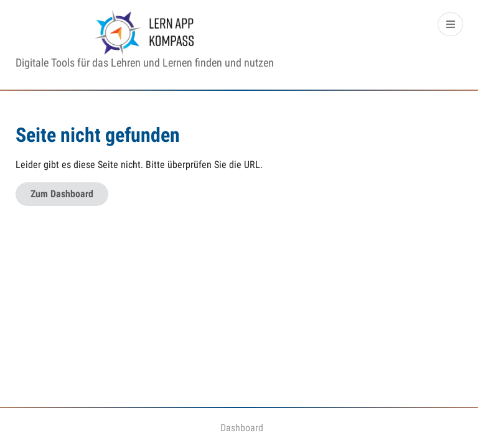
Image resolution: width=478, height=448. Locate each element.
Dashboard (242, 428)
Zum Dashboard (62, 194)
